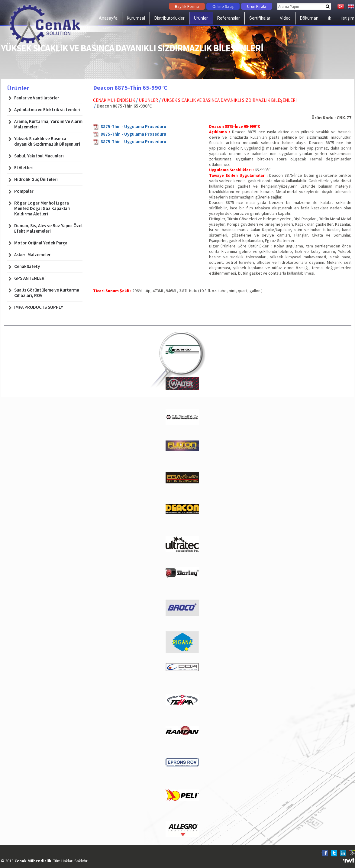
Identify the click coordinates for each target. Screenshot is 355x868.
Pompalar (24, 191)
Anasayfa (108, 18)
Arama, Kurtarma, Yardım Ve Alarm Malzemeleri (48, 124)
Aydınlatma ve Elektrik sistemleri (47, 110)
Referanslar (229, 18)
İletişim (347, 18)
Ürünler (201, 18)
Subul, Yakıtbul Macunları (39, 156)
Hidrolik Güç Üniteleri (36, 179)
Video (285, 18)
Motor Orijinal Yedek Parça (41, 243)
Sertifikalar (260, 18)
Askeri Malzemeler (32, 255)
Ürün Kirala (257, 6)
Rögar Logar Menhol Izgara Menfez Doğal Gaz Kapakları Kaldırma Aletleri (42, 208)
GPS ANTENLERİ (30, 278)
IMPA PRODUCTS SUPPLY (39, 307)
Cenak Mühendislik (114, 100)
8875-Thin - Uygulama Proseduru (133, 126)
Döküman (309, 18)
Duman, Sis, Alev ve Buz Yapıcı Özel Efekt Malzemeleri (48, 228)
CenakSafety (27, 266)
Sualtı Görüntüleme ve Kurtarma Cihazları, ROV (47, 293)
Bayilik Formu (187, 6)
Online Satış (223, 6)
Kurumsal (136, 18)
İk (329, 18)
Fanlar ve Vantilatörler (37, 98)
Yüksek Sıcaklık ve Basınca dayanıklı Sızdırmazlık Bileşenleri (229, 100)
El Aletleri (24, 168)
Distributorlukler (169, 18)
